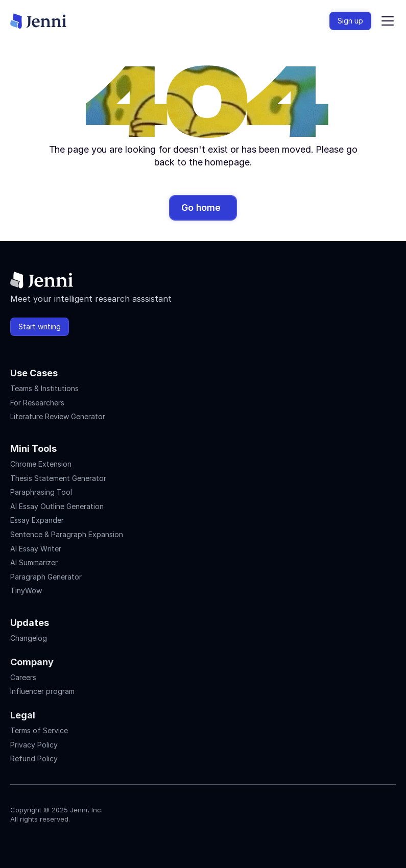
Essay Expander (37, 520)
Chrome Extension (41, 464)
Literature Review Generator (58, 416)
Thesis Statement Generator (58, 478)
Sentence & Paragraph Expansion (67, 534)
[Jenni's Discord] (90, 841)
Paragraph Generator (46, 577)
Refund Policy (34, 758)
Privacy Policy (34, 745)
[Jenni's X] (71, 841)
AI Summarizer (34, 562)
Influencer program (42, 691)
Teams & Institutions (44, 388)
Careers (23, 677)
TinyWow (26, 590)
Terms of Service (39, 730)
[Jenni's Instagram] (16, 841)
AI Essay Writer (36, 549)
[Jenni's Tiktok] (53, 841)
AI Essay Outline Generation (57, 506)
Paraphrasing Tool (41, 492)
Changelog (29, 638)
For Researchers (37, 403)
